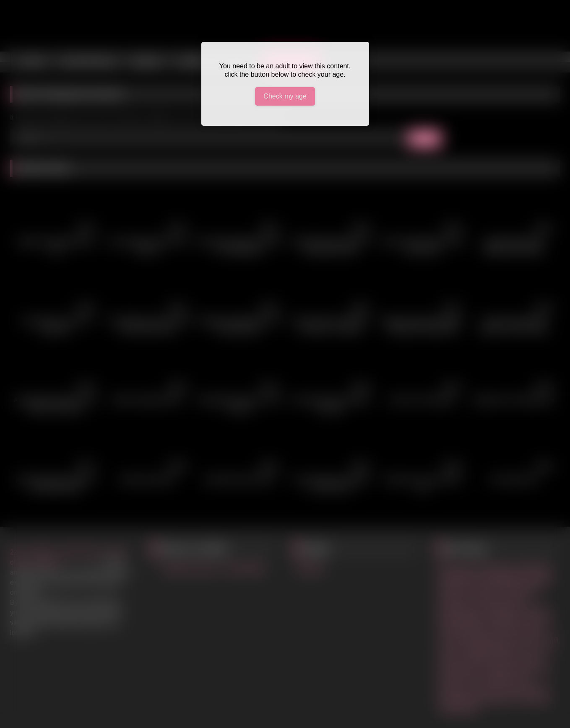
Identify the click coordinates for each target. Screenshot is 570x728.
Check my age (285, 96)
